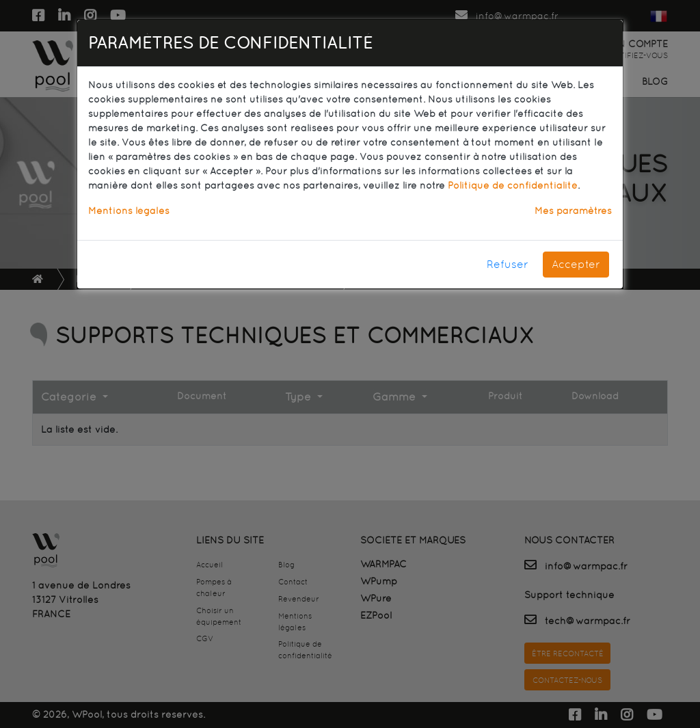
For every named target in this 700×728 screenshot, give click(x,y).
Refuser (508, 264)
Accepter (576, 264)
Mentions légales (129, 211)
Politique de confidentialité (513, 185)
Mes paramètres (573, 211)
